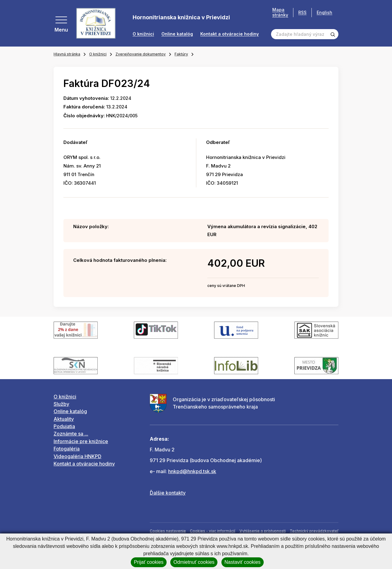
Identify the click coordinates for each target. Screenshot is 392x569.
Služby (61, 404)
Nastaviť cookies (243, 562)
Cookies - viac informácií (213, 531)
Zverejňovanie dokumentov (141, 54)
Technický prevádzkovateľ (314, 531)
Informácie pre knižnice (81, 441)
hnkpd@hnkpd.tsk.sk (192, 471)
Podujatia (64, 426)
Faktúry (181, 54)
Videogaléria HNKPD (77, 456)
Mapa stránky (280, 12)
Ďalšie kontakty (168, 493)
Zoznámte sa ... (71, 434)
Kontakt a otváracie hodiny (230, 34)
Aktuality (64, 419)
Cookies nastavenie (168, 531)
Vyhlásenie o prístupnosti (263, 531)
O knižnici (143, 34)
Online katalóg (177, 34)
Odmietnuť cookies (194, 562)
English (324, 12)
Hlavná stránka (67, 54)
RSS (302, 12)
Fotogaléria (67, 449)
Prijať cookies (149, 562)
